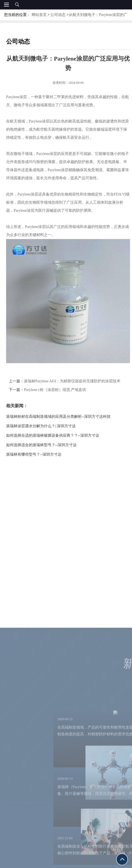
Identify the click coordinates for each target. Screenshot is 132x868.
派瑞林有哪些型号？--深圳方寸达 (39, 454)
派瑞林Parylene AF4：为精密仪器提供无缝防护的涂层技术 (78, 381)
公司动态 (58, 15)
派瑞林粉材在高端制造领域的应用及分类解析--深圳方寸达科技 (64, 417)
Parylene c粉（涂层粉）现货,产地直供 (60, 390)
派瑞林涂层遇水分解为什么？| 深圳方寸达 (46, 426)
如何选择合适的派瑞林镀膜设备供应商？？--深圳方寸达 (58, 435)
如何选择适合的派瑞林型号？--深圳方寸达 (47, 445)
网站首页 (39, 15)
